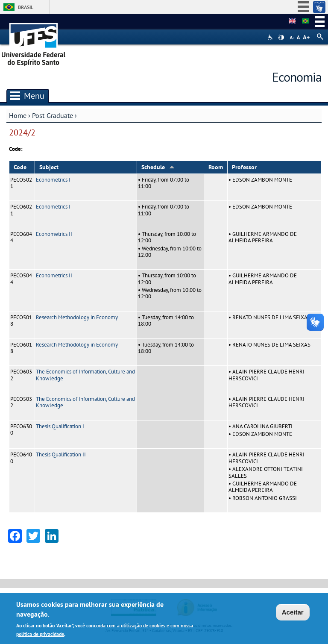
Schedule (158, 167)
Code (20, 167)
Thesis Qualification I (60, 426)
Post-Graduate (53, 115)
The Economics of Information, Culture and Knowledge (85, 375)
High (281, 38)
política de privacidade (40, 635)
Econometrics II (54, 234)
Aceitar (293, 613)
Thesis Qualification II (61, 454)
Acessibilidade (271, 37)
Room (216, 167)
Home (18, 115)
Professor (244, 167)
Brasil (26, 7)
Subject (49, 167)
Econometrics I (53, 180)
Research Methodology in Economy (77, 317)
